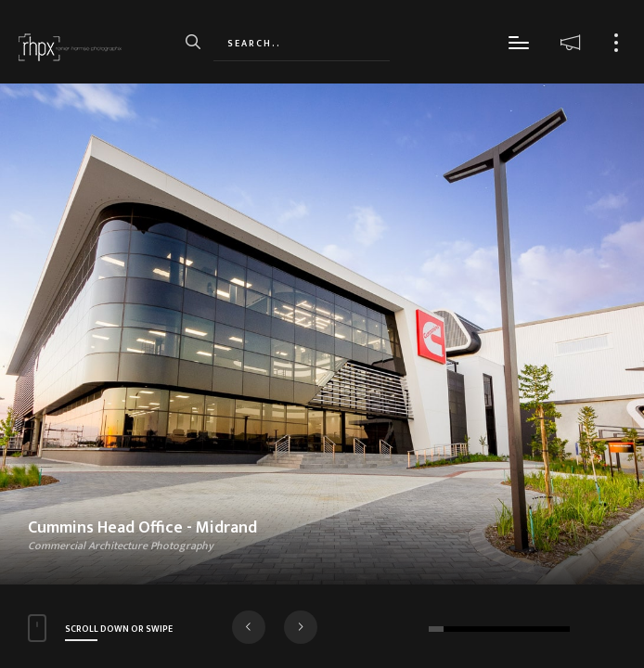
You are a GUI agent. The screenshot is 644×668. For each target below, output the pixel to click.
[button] (249, 627)
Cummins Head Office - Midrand (142, 528)
